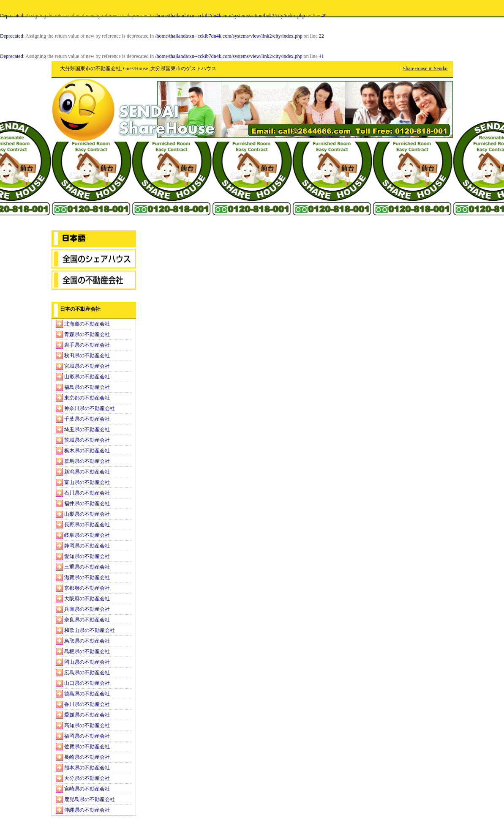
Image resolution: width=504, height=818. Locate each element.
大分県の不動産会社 (87, 778)
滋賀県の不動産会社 (87, 577)
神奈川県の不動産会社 (90, 408)
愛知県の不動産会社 (87, 556)
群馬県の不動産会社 (87, 461)
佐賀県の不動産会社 (87, 747)
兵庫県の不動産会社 (87, 609)
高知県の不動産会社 (87, 725)
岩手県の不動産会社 (87, 345)
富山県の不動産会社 (87, 482)
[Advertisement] (94, 186)
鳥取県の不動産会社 (87, 641)
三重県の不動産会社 (87, 567)
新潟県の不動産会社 (87, 472)
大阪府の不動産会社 (87, 599)
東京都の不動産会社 (87, 398)
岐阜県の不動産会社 (87, 535)
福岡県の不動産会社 (87, 736)
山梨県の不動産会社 (87, 514)
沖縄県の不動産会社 (87, 810)
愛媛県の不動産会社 (87, 715)
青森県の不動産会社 (87, 334)
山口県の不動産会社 (87, 683)
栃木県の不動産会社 (87, 451)
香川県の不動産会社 (87, 704)
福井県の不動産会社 (87, 503)
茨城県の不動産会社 (87, 440)
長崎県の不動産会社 (87, 757)
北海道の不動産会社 (87, 324)
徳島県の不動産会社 (87, 694)
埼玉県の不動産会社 (87, 430)
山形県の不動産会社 (87, 377)
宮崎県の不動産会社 (87, 789)
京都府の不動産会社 (87, 588)
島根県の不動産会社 (87, 651)
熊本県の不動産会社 (87, 768)
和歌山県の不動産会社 (90, 630)
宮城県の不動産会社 (87, 366)
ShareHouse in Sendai (425, 68)
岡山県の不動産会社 (87, 662)
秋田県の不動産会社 (87, 356)
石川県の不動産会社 (87, 493)
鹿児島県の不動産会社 (90, 799)
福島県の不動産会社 (87, 387)
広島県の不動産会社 (87, 673)
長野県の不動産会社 (87, 525)
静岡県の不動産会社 (87, 546)
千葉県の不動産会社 (87, 419)
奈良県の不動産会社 (87, 620)
